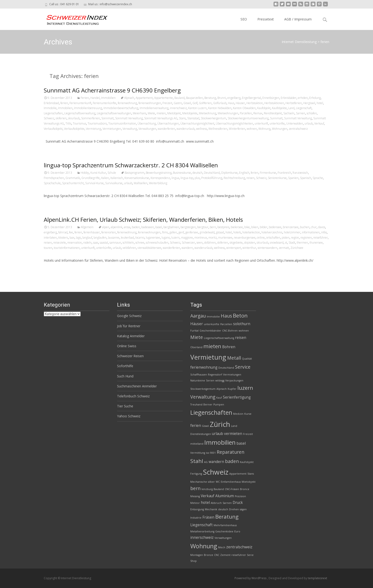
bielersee (237, 227)
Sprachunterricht (73, 183)
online (261, 238)
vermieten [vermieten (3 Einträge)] (233, 434)
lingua (175, 178)
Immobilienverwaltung (154, 108)
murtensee (225, 238)
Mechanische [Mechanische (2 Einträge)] (199, 482)
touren (48, 248)
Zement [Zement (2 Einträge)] (225, 555)
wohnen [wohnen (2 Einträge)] (244, 331)
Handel (95, 98)
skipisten (250, 243)
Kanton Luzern (197, 108)
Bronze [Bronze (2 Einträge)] (209, 555)
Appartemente (164, 98)
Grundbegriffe (91, 178)
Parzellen (246, 113)
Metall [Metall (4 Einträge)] (234, 358)
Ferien (85, 98)
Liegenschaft (304, 108)
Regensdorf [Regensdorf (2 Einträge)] (215, 375)
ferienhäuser (92, 232)
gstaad (220, 232)
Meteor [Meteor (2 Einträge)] (195, 503)
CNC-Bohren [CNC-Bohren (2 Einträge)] (230, 331)
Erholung (315, 98)
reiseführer (321, 238)
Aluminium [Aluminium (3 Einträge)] (225, 496)
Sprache (318, 178)
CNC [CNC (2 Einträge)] (217, 555)
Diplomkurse (229, 173)
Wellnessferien (218, 129)
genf (181, 232)
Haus (231, 103)
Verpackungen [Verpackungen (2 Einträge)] (234, 381)
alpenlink (116, 227)
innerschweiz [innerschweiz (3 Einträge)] (202, 537)
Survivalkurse (114, 183)
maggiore (187, 238)
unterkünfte (277, 123)
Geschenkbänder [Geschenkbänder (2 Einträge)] (210, 331)
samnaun (115, 243)
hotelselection (251, 232)
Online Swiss (127, 346)
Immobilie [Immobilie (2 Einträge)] (213, 317)
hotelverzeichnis (272, 232)
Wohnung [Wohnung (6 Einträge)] (204, 546)
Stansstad (193, 118)
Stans (182, 118)
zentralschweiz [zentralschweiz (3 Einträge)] (239, 547)
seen (200, 243)
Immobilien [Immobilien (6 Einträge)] (220, 442)
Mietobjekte (190, 113)
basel (159, 227)
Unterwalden (295, 123)
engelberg (234, 98)
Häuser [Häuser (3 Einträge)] (197, 324)
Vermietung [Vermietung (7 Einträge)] (208, 357)
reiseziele (60, 243)
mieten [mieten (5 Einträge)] (212, 346)
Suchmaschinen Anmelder (137, 386)
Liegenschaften (53, 113)
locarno (140, 238)
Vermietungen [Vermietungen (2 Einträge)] (232, 375)
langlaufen (100, 238)
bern (213, 227)
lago (78, 238)
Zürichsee (297, 248)
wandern (187, 248)
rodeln (87, 243)
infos (324, 232)
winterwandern (267, 248)
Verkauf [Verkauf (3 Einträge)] (208, 496)
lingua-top (187, 178)
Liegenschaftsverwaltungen (114, 113)
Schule (112, 173)
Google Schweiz (129, 316)
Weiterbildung (158, 183)
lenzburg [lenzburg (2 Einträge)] (207, 489)
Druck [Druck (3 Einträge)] (238, 503)
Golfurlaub (220, 103)
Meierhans (140, 113)
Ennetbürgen (271, 98)
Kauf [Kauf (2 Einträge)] (219, 398)
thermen (302, 243)
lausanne (114, 238)
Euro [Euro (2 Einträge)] (237, 531)
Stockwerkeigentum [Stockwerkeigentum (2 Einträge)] (203, 389)
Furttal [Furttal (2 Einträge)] (194, 331)
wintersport (234, 248)
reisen (250, 178)
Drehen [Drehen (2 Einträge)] (234, 509)
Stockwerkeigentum (213, 118)
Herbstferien (294, 103)
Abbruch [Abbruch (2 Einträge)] (216, 503)
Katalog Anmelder (131, 336)
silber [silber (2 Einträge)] (211, 482)
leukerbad (127, 238)
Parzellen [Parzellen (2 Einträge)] (226, 324)
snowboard (277, 243)
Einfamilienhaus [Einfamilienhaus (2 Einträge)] (231, 482)
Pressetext (266, 19)
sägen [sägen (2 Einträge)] (243, 509)
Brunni (222, 98)
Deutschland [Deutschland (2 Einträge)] (226, 368)
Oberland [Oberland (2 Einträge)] (196, 347)
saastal (104, 243)
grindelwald (207, 232)
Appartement (144, 98)
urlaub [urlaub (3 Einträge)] (218, 434)
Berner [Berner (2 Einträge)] (208, 405)
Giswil (187, 103)
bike (247, 227)
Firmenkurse (268, 173)
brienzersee (291, 227)
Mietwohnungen (228, 113)
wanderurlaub (186, 129)
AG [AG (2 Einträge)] (206, 462)
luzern (175, 238)
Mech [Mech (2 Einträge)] (222, 547)
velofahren (129, 248)
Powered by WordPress (251, 578)
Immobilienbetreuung (88, 108)
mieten (161, 113)
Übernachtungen (168, 123)
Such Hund (125, 376)
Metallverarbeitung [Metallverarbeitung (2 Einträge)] (202, 531)
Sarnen (301, 113)
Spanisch (306, 178)
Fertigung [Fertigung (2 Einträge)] (196, 474)
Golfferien (205, 103)
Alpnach (129, 98)
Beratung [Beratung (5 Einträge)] (227, 517)
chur (314, 227)
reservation (75, 243)
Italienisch (117, 178)
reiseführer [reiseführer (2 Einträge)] (239, 555)
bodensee (275, 227)
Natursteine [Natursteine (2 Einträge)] (198, 381)
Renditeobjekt (273, 113)
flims (165, 232)
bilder (264, 227)
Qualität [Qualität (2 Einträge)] (247, 359)
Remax (258, 113)
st (286, 243)
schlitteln (128, 243)
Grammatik (73, 178)
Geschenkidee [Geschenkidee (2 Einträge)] (224, 531)
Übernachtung (147, 123)
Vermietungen (112, 129)
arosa (127, 227)
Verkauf (319, 123)
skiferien (61, 118)
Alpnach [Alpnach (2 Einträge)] (222, 389)
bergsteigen (188, 227)
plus (197, 178)
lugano (166, 238)
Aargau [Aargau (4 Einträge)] (198, 316)
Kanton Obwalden (244, 108)
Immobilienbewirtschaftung (121, 108)
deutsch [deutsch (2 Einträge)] (223, 509)
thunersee (316, 243)
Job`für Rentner (129, 326)
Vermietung (93, 129)
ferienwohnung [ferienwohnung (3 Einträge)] (204, 367)
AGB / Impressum (298, 19)
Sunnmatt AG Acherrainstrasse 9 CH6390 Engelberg (112, 90)
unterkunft (261, 123)
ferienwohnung (127, 103)
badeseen (148, 227)
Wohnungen (280, 129)
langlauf (87, 238)
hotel (320, 103)
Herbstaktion (255, 103)
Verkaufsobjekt (53, 129)
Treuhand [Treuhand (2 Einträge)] (196, 405)
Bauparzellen (194, 98)
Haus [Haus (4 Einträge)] (226, 316)
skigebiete (236, 243)
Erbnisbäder (289, 98)
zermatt (284, 248)
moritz (213, 238)
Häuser (240, 103)
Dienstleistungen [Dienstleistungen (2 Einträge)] (201, 434)
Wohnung (264, 129)
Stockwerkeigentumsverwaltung (248, 118)
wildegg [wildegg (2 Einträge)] (220, 381)
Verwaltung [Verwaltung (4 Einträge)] (203, 397)
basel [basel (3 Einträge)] (241, 443)
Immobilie (50, 108)
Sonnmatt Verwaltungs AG (161, 118)
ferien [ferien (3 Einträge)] (196, 426)
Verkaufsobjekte (74, 129)
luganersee (153, 238)
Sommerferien (91, 118)
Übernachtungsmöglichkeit (197, 123)
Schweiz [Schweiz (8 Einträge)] (216, 472)
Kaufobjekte (279, 108)
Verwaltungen (147, 129)
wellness (201, 129)
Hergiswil (309, 103)
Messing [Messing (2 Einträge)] (195, 496)
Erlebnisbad (51, 103)
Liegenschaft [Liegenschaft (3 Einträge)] (201, 525)
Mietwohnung (208, 113)
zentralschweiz (298, 129)
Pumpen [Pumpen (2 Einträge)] (219, 405)
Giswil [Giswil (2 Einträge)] (205, 426)
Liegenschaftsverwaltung (80, 113)
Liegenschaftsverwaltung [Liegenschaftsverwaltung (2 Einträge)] (219, 338)
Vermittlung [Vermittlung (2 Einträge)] (198, 453)
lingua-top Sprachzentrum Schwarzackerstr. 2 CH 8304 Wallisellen (131, 165)
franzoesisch (300, 173)
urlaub (309, 123)
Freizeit (167, 103)
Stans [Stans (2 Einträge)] (251, 474)
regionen (306, 238)
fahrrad (63, 232)
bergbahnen (171, 227)
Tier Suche (125, 406)
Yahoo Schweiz (129, 416)
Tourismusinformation (122, 123)
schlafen (312, 113)
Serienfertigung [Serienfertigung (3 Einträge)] (237, 397)
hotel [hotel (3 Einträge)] (205, 503)
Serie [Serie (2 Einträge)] (250, 555)
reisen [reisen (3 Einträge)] (241, 338)
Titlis (68, 123)
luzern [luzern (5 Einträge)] (245, 388)
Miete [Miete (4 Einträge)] (197, 337)
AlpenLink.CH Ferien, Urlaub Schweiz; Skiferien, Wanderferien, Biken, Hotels (143, 219)
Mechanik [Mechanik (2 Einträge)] (211, 509)
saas (96, 243)
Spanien (293, 178)
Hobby (85, 173)
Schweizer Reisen (130, 356)
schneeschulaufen (157, 243)
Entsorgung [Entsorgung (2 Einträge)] (197, 509)
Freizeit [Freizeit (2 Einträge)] (248, 434)
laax (72, 238)
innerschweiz (178, 108)
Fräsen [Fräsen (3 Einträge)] (208, 517)
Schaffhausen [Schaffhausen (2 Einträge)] (199, 375)
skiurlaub (74, 118)
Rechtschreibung (234, 178)
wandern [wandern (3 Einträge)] (216, 462)
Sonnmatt (108, 118)
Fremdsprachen (54, 178)
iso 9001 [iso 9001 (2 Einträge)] (211, 453)
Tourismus (79, 123)
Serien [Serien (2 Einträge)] (210, 381)
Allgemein (87, 227)
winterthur (249, 248)
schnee (140, 243)
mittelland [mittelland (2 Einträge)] (197, 444)
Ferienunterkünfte (105, 103)
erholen (303, 98)
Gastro (178, 103)
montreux (201, 238)
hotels (237, 232)
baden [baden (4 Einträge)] (232, 461)
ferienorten (109, 232)
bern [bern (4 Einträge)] (195, 488)
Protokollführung (212, 178)
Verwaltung (130, 129)
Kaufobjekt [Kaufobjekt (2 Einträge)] (247, 462)
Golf (195, 103)
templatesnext (317, 578)
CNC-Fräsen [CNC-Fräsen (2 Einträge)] (232, 489)
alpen (106, 227)
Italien (105, 178)
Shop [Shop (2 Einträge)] (194, 561)
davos (322, 227)
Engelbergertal (251, 98)
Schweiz (49, 118)
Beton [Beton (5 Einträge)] (240, 316)
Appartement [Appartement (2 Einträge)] (238, 474)
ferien (64, 103)
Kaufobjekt (264, 108)
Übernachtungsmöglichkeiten (234, 123)
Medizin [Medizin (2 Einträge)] (238, 414)
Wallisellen (141, 183)
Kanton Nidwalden (220, 108)
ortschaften (273, 238)
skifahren (210, 243)
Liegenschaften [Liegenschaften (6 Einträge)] (211, 412)
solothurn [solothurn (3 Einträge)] (242, 324)
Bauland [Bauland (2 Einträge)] (219, 489)
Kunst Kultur (98, 173)
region (295, 238)
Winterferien (237, 129)
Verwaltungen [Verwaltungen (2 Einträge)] (223, 538)
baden (136, 227)
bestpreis (223, 227)
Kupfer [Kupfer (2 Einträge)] (232, 389)
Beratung (210, 98)
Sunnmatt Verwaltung (298, 118)
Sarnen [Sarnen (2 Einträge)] (227, 503)
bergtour (203, 227)
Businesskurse (182, 173)
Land (291, 108)
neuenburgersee (245, 238)
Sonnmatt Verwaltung (129, 118)
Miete (151, 113)
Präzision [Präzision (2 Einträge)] (240, 496)
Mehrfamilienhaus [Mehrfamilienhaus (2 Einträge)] (225, 525)
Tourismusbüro (97, 123)
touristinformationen (67, 248)
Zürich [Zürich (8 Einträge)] (220, 424)
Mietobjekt (174, 113)
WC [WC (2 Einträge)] (218, 482)
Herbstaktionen (274, 103)
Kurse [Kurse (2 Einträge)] (248, 414)
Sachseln (289, 113)
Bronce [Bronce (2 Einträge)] (245, 489)
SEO (244, 19)
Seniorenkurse (277, 178)
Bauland (179, 98)
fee (71, 232)
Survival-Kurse (94, 183)
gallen (173, 232)
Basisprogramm (135, 173)
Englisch (244, 173)
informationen (311, 232)
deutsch (197, 173)
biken (255, 227)
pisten (286, 238)
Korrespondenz (160, 178)
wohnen (252, 129)
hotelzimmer (292, 232)
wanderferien (166, 129)
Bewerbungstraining (159, 173)
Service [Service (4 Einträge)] (243, 367)
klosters (63, 238)
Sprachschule (52, 183)
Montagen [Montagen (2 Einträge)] (197, 555)
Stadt (292, 243)
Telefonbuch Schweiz (133, 396)
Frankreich (284, 173)
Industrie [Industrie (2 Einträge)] (196, 518)
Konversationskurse (137, 178)
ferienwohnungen (150, 103)
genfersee (192, 232)
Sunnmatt (276, 118)
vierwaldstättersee (149, 248)
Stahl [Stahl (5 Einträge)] (197, 461)
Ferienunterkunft (80, 103)
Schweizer (188, 243)
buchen (305, 227)
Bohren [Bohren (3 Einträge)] (229, 347)
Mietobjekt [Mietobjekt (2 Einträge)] (249, 482)
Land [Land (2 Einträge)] (234, 426)
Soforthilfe (125, 366)
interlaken (50, 238)
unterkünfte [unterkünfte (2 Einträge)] (212, 324)
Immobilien (108, 98)
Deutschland (212, 173)
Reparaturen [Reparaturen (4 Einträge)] (231, 452)
